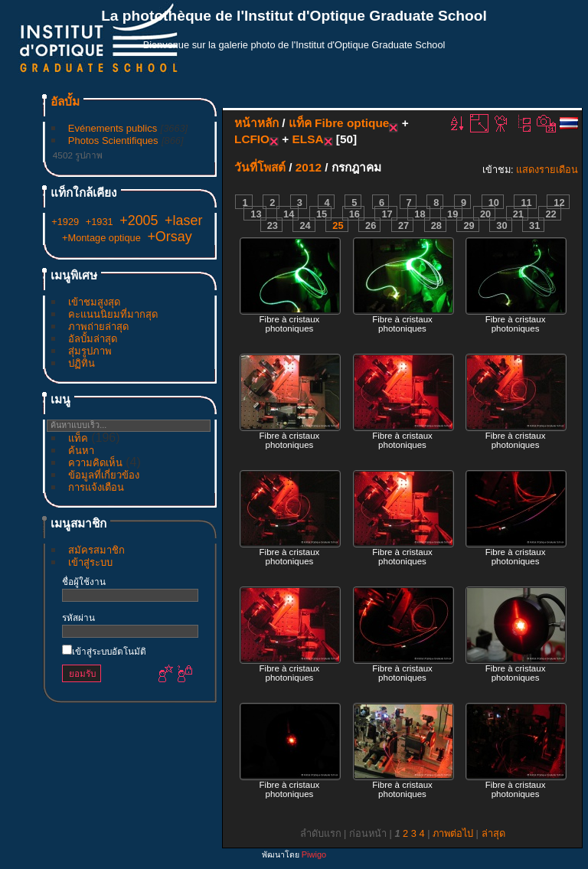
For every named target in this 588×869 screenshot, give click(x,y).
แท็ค (78, 438)
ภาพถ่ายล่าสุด (98, 327)
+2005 (139, 221)
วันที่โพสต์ (260, 167)
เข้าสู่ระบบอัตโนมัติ (104, 651)
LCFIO (252, 139)
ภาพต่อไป (453, 833)
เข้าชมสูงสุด (94, 302)
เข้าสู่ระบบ (90, 562)
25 (338, 225)
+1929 (65, 222)
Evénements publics (113, 128)
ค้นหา (81, 451)
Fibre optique (352, 123)
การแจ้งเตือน (96, 487)
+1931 (100, 222)
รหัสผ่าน (78, 617)
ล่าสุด (493, 833)
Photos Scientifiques (113, 140)
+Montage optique (101, 238)
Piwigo (314, 854)
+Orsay (169, 237)
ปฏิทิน (82, 363)
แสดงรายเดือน (547, 170)
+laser (183, 221)
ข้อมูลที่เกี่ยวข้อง (104, 475)
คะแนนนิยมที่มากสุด (113, 314)
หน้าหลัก (256, 123)
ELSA (308, 139)
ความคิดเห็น (95, 463)
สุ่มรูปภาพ (90, 351)
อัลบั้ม (65, 101)
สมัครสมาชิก (96, 550)
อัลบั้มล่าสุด (93, 339)
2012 (309, 167)
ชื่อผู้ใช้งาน (84, 582)
